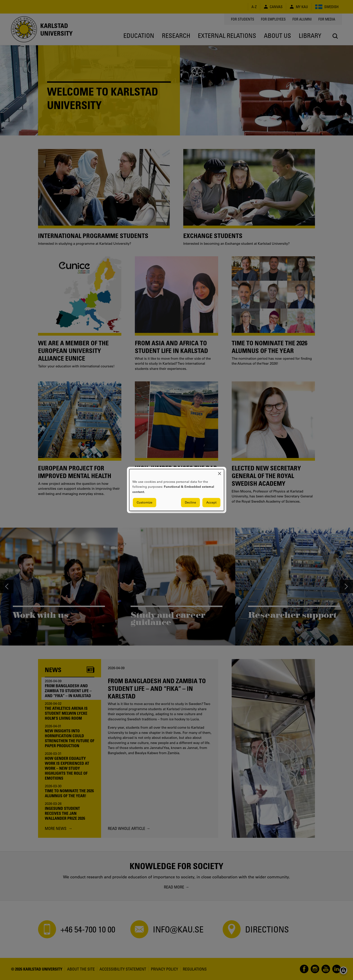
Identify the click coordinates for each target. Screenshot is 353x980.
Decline (190, 503)
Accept (211, 503)
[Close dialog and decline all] (219, 472)
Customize (145, 503)
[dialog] (177, 490)
